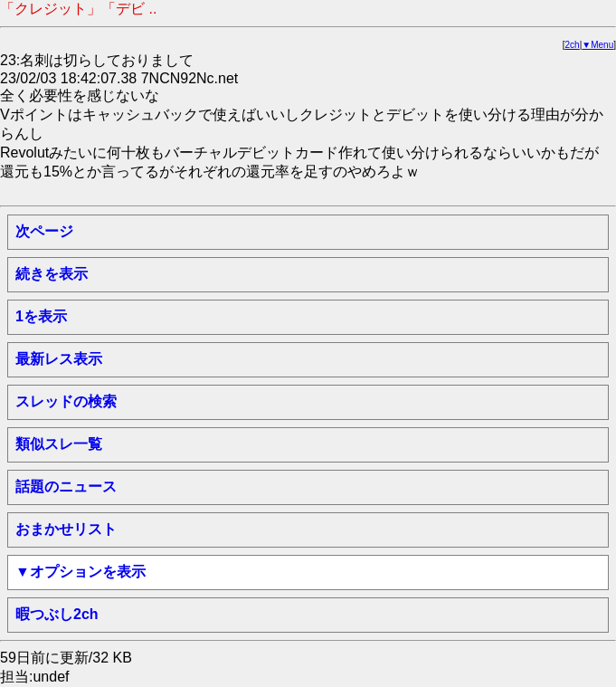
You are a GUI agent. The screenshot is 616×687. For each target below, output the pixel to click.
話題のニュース (66, 487)
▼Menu (597, 45)
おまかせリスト (66, 529)
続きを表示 (52, 274)
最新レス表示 (59, 359)
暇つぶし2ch (57, 614)
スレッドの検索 (66, 401)
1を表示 (41, 316)
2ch (573, 45)
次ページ (44, 231)
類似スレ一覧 (59, 444)
